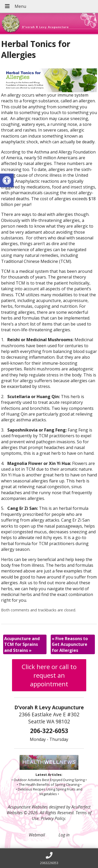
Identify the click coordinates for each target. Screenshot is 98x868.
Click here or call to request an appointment (49, 675)
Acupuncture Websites (28, 807)
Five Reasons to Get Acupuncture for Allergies (70, 644)
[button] (7, 180)
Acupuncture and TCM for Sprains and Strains (22, 644)
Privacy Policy (53, 818)
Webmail (37, 835)
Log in (64, 835)
